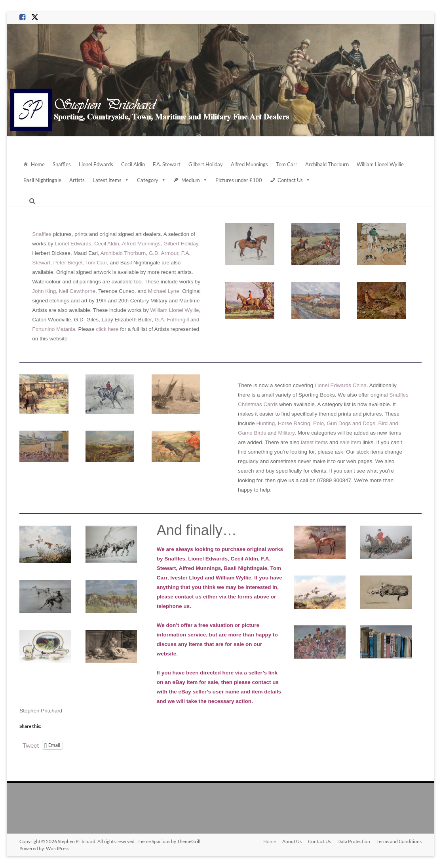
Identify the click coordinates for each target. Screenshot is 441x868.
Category (151, 180)
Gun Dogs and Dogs (351, 423)
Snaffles (62, 164)
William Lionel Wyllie (380, 164)
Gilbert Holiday (206, 164)
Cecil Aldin (133, 164)
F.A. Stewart (167, 164)
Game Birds (252, 433)
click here (107, 329)
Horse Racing (294, 423)
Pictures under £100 (239, 180)
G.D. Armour (163, 253)
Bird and (388, 423)
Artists (77, 180)
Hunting (266, 423)
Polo (318, 423)
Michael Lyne (164, 291)
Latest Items (111, 180)
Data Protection (354, 841)
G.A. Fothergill (172, 320)
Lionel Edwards (96, 164)
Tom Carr (287, 164)
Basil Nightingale (42, 180)
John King (44, 291)
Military (286, 433)
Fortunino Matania (54, 329)
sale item (350, 442)
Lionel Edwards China (341, 385)
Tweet (31, 745)
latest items (314, 442)
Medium (194, 180)
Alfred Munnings (249, 164)
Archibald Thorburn (327, 164)
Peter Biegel (68, 263)
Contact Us (294, 180)
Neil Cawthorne (77, 291)
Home (38, 164)
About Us (292, 841)
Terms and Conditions (399, 841)
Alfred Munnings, (142, 244)
